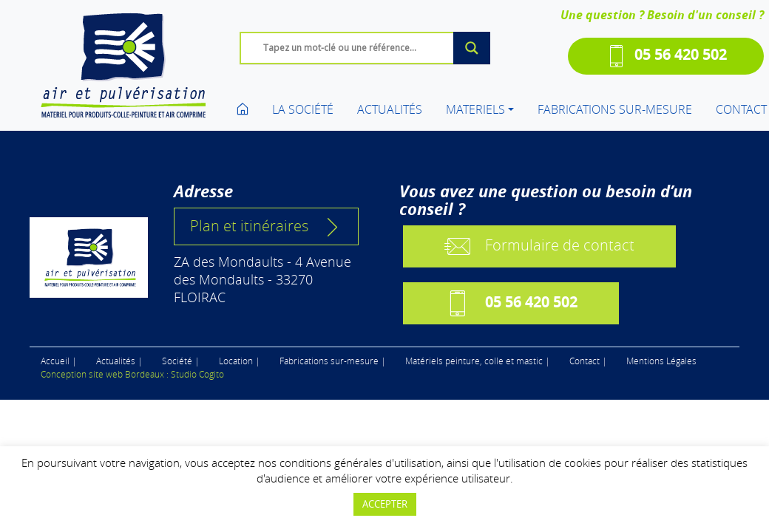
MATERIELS (475, 109)
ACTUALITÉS (390, 109)
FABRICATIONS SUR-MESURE (615, 109)
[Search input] (369, 47)
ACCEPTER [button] (385, 504)
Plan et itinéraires (266, 226)
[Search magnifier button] (472, 48)
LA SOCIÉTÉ (303, 109)
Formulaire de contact (539, 246)
